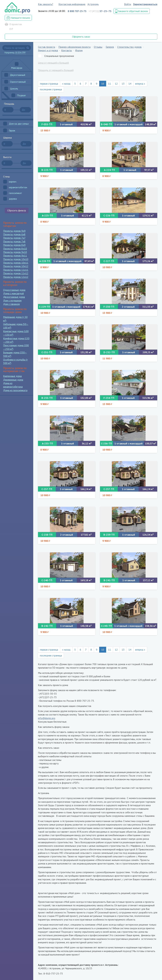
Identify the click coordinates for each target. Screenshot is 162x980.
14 (130, 84)
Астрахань (93, 4)
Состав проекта (47, 47)
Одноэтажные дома (14, 290)
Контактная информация (72, 4)
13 (123, 84)
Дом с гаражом (11, 304)
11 (109, 84)
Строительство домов (129, 47)
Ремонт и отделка (48, 50)
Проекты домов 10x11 (16, 263)
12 (116, 84)
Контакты (67, 50)
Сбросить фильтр (17, 210)
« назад (66, 84)
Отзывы (98, 47)
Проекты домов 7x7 (14, 238)
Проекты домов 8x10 (15, 249)
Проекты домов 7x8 (14, 241)
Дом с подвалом (12, 300)
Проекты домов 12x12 (16, 277)
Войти (128, 4)
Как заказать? (46, 4)
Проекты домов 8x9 (14, 245)
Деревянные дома (13, 380)
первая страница (49, 84)
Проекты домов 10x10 (16, 259)
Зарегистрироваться (145, 4)
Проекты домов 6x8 (14, 234)
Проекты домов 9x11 (15, 256)
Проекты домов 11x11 (16, 270)
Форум (79, 50)
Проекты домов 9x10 (15, 252)
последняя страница (51, 89)
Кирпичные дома (12, 376)
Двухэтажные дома (14, 297)
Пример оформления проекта (74, 47)
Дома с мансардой (13, 293)
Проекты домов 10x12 (16, 266)
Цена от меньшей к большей (53, 63)
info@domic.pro (47, 718)
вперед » (140, 84)
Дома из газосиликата (15, 390)
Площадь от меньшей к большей (56, 70)
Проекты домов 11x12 (16, 273)
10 (103, 84)
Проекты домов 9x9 (14, 231)
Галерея (110, 47)
